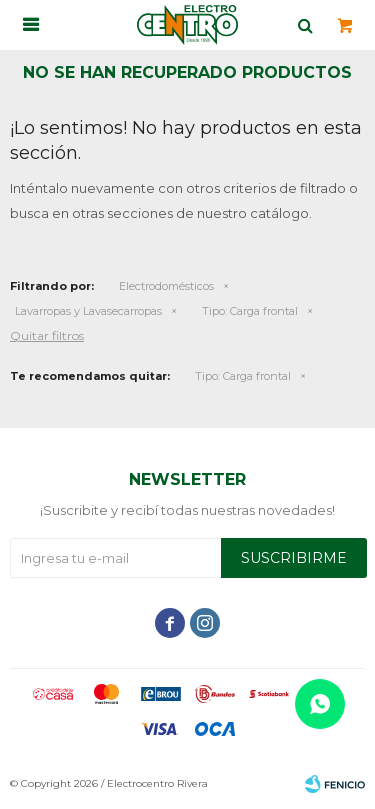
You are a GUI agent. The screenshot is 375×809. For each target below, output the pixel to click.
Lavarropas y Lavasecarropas (88, 311)
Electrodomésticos (166, 286)
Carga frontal (250, 311)
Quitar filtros (47, 335)
